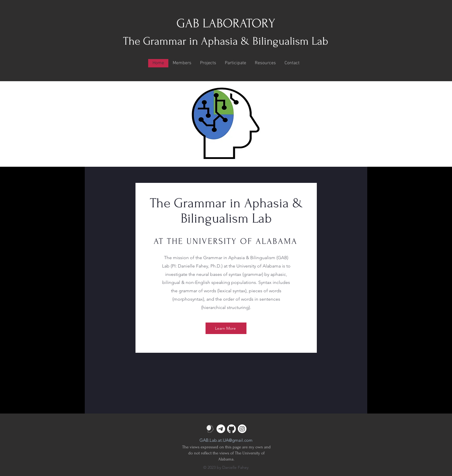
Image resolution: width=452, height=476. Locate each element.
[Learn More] (226, 328)
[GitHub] (231, 429)
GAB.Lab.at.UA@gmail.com (226, 440)
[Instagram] (242, 429)
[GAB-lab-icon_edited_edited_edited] (210, 429)
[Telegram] (221, 429)
